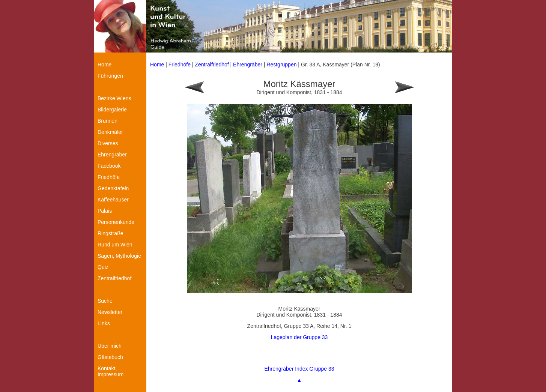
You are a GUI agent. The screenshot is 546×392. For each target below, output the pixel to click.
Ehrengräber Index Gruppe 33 (299, 369)
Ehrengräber (248, 65)
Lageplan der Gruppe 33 (299, 337)
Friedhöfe (180, 65)
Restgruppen (281, 65)
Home (157, 65)
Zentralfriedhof (212, 65)
